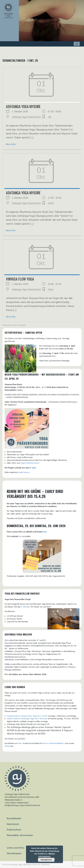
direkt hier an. (24, 472)
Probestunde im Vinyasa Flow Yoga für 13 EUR (27, 716)
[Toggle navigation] (77, 44)
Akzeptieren (46, 860)
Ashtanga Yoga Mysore (23, 106)
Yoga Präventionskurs (30, 463)
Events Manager (19, 325)
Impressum (13, 824)
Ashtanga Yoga (16, 865)
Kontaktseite (14, 818)
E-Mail (24, 607)
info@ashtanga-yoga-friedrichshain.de (22, 805)
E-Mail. (33, 468)
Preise (7, 746)
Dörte (51, 203)
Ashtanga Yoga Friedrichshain (26, 117)
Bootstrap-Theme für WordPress (37, 865)
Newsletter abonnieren (20, 835)
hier (45, 532)
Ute (50, 117)
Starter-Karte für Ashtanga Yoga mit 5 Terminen (27, 719)
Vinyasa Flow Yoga (20, 279)
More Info (11, 144)
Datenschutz (14, 830)
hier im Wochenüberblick (54, 743)
